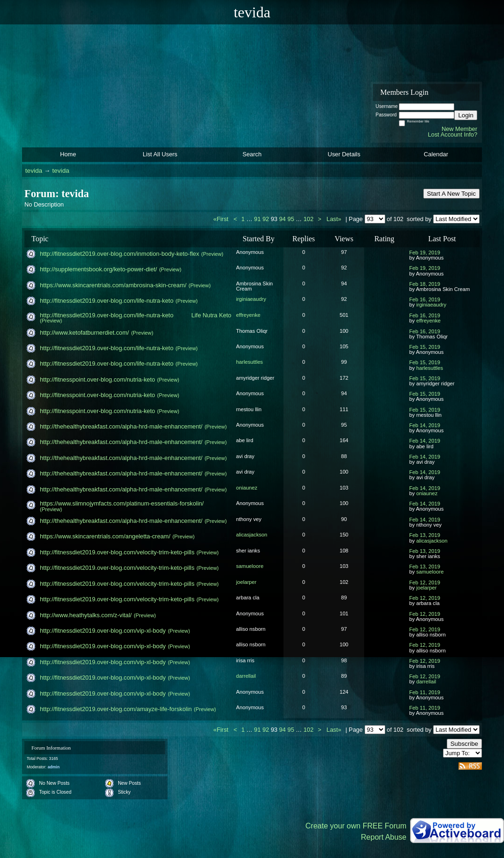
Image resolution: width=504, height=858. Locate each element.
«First (222, 219)
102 (309, 219)
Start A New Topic (451, 194)
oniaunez (247, 488)
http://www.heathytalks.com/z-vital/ (86, 615)
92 (266, 219)
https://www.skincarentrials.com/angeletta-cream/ (105, 536)
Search (252, 154)
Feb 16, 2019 (425, 299)
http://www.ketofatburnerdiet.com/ (84, 333)
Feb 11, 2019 (425, 692)
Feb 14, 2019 (425, 425)
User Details (344, 154)
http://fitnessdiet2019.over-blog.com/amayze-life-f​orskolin (116, 709)
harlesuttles (249, 362)
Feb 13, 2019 (425, 535)
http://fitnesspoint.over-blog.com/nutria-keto (97, 379)
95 (291, 219)
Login (466, 115)
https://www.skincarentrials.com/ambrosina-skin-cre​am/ (113, 285)
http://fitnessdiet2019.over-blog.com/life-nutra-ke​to (107, 301)
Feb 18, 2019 (425, 284)
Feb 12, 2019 (425, 582)
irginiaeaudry (251, 299)
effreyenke (248, 315)
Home (68, 154)
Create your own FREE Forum (356, 826)
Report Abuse (384, 837)
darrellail (246, 676)
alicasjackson (252, 535)
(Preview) (212, 254)
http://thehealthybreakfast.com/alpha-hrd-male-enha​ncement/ (121, 426)
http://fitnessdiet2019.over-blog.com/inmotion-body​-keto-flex (119, 254)
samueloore (250, 566)
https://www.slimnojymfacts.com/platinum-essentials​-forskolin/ (122, 503)
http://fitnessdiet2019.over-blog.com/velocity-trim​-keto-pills (117, 552)
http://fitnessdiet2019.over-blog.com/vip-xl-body (103, 631)
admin (53, 767)
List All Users (160, 154)
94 (283, 219)
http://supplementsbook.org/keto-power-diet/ (99, 269)
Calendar (436, 154)
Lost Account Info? (453, 134)
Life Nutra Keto (211, 315)
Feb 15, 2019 (425, 347)
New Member (459, 129)
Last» (335, 219)
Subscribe (464, 744)
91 (257, 219)
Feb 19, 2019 (425, 253)
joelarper (246, 582)
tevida (34, 171)
